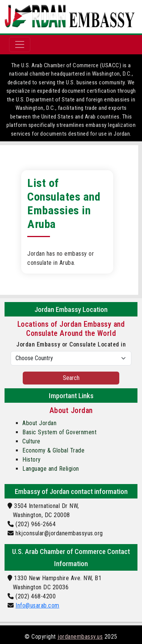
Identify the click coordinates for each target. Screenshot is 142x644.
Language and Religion (51, 469)
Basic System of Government (59, 432)
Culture (31, 441)
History (32, 460)
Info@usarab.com (37, 605)
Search (71, 378)
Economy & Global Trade (53, 450)
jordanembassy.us (80, 637)
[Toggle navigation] (20, 44)
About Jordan (39, 423)
